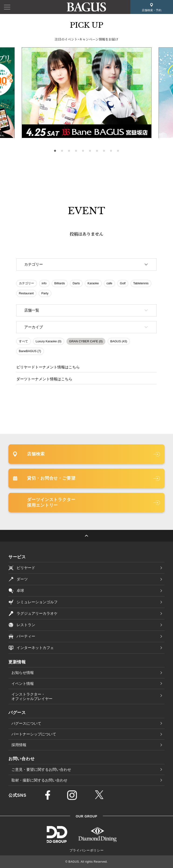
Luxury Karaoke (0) (49, 341)
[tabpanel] (87, 93)
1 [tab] (55, 151)
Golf (123, 283)
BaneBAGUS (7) (30, 351)
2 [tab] (62, 151)
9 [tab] (111, 151)
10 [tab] (118, 151)
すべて (23, 341)
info (44, 283)
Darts (76, 283)
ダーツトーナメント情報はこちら (44, 379)
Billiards (60, 283)
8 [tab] (104, 151)
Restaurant (26, 293)
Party (45, 293)
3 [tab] (69, 151)
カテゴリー (26, 283)
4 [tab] (76, 151)
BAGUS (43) (119, 341)
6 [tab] (90, 151)
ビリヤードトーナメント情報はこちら (48, 367)
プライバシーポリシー (87, 850)
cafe (109, 283)
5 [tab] (83, 151)
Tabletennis (141, 283)
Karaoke (93, 283)
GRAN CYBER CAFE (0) (86, 341)
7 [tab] (97, 151)
